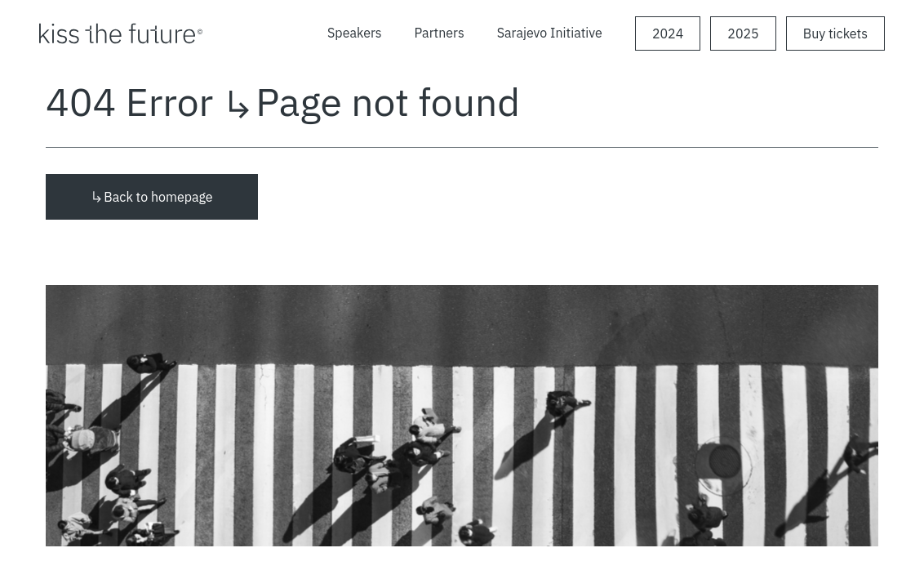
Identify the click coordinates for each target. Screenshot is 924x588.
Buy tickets (835, 33)
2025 (743, 33)
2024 (668, 33)
